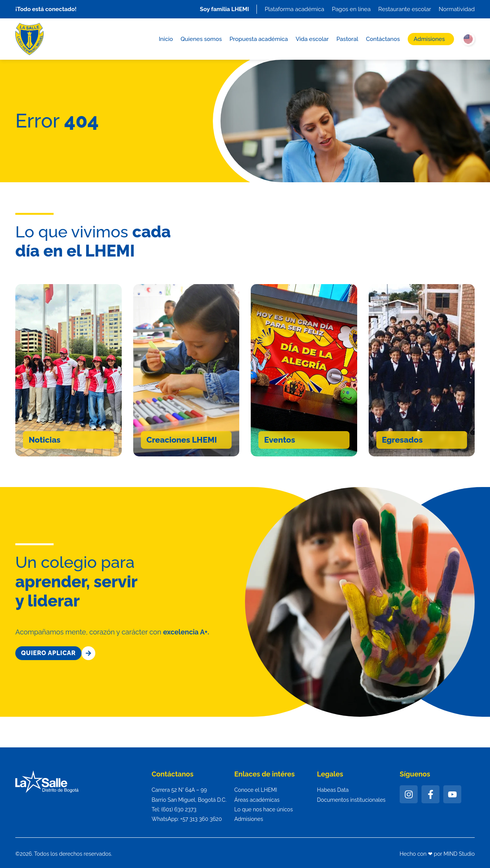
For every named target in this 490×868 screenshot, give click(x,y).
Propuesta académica (259, 39)
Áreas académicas (257, 800)
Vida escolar (312, 39)
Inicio (166, 39)
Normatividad (457, 9)
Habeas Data (333, 790)
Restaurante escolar (405, 9)
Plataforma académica (294, 9)
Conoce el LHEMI (256, 790)
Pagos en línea (351, 9)
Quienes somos (201, 39)
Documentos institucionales (351, 800)
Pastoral (347, 39)
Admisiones (429, 39)
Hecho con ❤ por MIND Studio (437, 854)
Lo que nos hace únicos (264, 809)
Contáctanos (383, 39)
